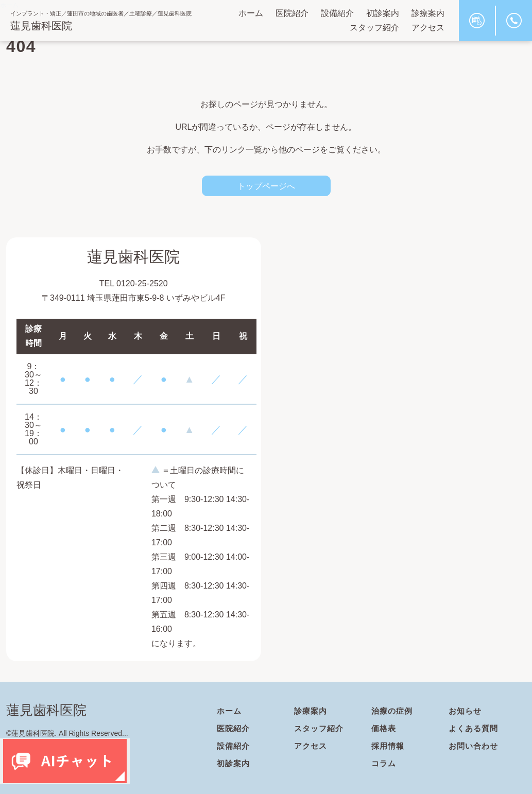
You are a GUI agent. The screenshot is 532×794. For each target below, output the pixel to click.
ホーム (251, 13)
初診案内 (383, 13)
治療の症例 (393, 711)
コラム (384, 763)
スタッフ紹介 (374, 28)
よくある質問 (475, 728)
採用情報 (389, 746)
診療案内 (428, 13)
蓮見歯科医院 (41, 26)
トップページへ (266, 186)
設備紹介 (337, 13)
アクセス (428, 28)
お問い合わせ (475, 746)
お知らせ (466, 711)
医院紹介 (292, 13)
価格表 (384, 728)
